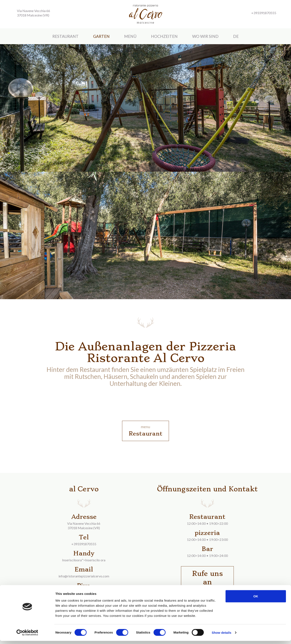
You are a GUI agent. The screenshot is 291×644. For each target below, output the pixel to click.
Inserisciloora (72, 560)
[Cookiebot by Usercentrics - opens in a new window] (27, 636)
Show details (222, 636)
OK (256, 599)
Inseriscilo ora (95, 560)
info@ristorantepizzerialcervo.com (84, 576)
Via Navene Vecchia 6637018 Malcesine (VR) (84, 526)
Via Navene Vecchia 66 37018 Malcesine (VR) (33, 13)
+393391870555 (84, 544)
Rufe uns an (207, 578)
